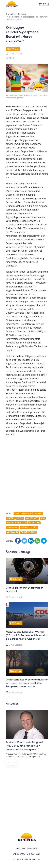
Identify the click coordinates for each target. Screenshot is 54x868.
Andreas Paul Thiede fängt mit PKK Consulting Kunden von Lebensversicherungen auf (24, 746)
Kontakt (21, 848)
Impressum (32, 848)
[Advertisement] (27, 473)
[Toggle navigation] (46, 4)
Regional (22, 14)
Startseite (10, 14)
